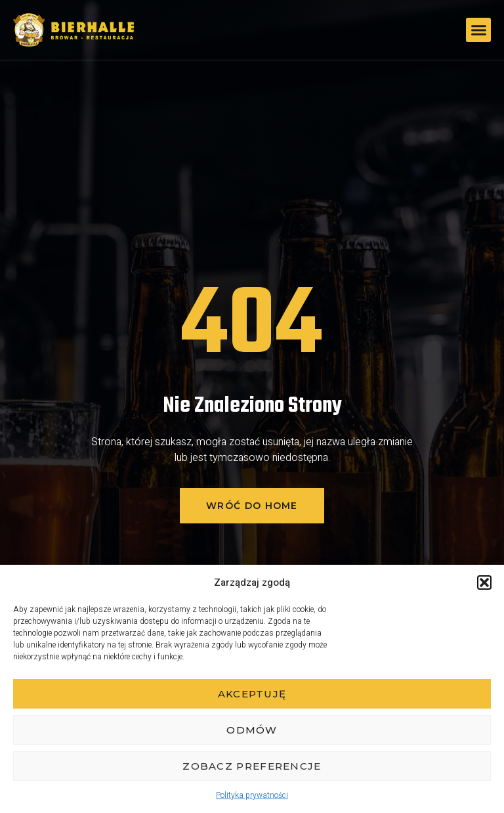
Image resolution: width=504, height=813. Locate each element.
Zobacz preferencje (252, 766)
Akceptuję (252, 694)
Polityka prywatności (252, 795)
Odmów (252, 730)
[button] (484, 582)
